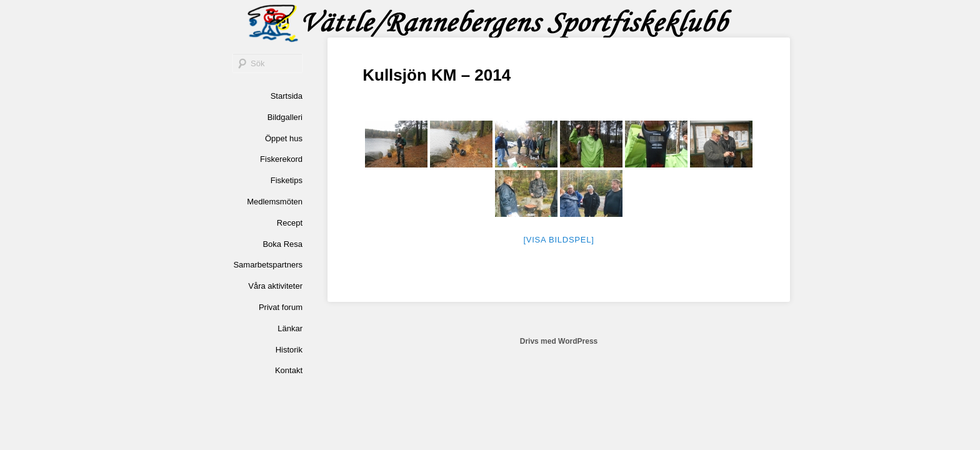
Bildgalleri (285, 117)
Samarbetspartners (268, 265)
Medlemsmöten (275, 202)
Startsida (287, 96)
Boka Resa (282, 244)
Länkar (290, 328)
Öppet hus (284, 138)
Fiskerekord (281, 159)
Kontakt (289, 370)
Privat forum (281, 307)
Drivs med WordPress (559, 341)
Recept (290, 223)
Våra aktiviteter (275, 286)
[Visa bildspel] (558, 240)
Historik (289, 350)
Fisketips (287, 180)
